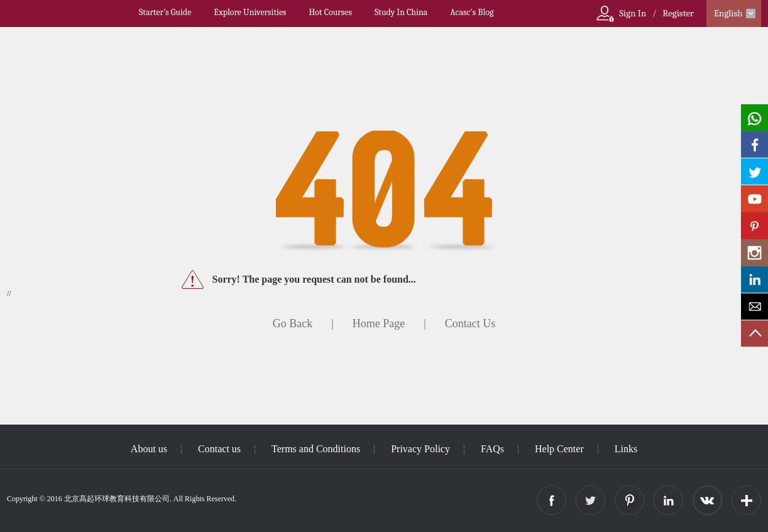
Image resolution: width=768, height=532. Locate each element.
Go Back (293, 323)
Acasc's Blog (472, 12)
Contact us (219, 449)
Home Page (379, 323)
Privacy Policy (420, 449)
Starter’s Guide (165, 12)
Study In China (401, 12)
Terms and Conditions (316, 449)
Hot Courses (331, 12)
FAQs (492, 449)
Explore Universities (250, 12)
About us (149, 449)
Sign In (633, 13)
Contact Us (470, 323)
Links (626, 449)
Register (678, 13)
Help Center (559, 449)
